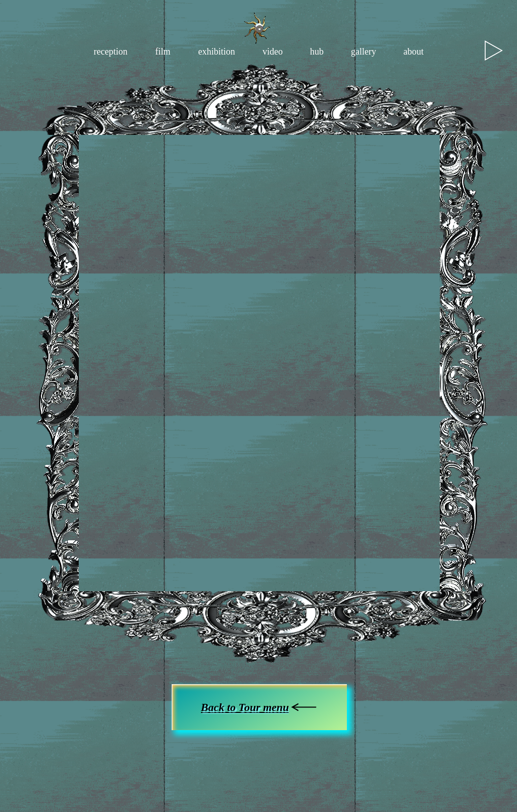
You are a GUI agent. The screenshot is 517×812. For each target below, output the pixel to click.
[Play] (494, 51)
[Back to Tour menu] (259, 707)
